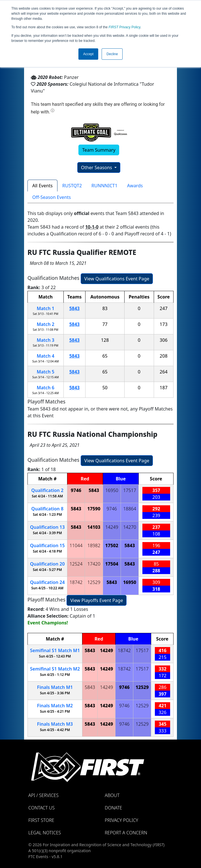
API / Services (43, 795)
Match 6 (46, 388)
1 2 (55, 669)
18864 (130, 509)
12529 (94, 582)
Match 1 (46, 308)
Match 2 (46, 324)
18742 (76, 582)
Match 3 (46, 340)
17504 (112, 564)
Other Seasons (97, 167)
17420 (94, 564)
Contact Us (41, 808)
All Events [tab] (42, 186)
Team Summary (99, 150)
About (112, 795)
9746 (76, 490)
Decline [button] (112, 54)
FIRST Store (41, 820)
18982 (94, 545)
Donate (113, 808)
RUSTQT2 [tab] (72, 186)
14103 (94, 527)
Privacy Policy (125, 27)
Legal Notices (45, 833)
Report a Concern (126, 833)
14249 (112, 527)
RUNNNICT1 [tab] (104, 186)
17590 (94, 509)
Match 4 (46, 356)
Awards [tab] (135, 186)
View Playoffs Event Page (97, 600)
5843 (75, 308)
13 (47, 527)
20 (47, 564)
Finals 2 (55, 706)
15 (47, 545)
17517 (130, 490)
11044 (76, 545)
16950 (112, 490)
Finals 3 (55, 724)
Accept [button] (88, 54)
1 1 (55, 650)
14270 (130, 527)
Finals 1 (55, 687)
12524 (76, 564)
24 (47, 582)
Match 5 (46, 372)
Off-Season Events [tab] (52, 197)
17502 (112, 545)
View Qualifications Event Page (117, 279)
